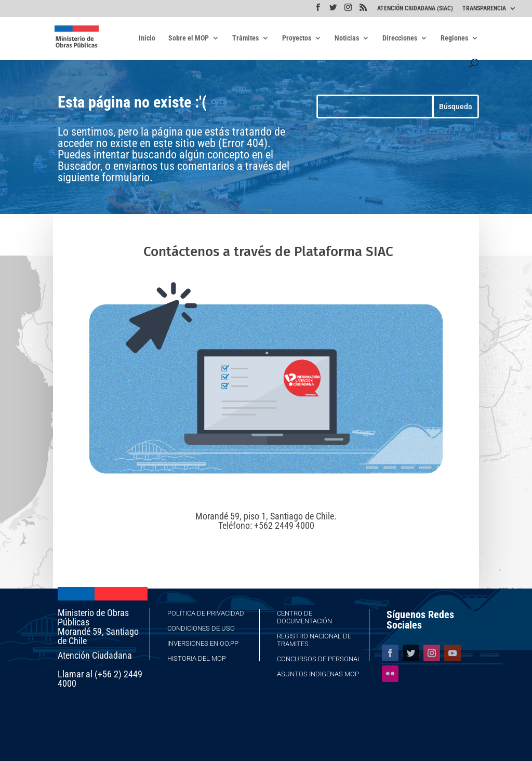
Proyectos (297, 38)
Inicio (147, 38)
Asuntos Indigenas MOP (318, 674)
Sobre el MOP (189, 38)
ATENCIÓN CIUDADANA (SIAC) (415, 9)
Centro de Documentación (304, 617)
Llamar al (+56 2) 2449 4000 (100, 679)
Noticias (347, 38)
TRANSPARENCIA (484, 9)
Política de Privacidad (206, 613)
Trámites (245, 38)
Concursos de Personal (319, 659)
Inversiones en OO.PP (203, 643)
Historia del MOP (197, 658)
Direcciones (400, 38)
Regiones (454, 38)
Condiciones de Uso (201, 628)
